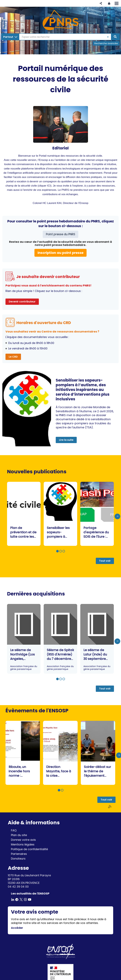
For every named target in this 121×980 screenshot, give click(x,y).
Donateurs (18, 859)
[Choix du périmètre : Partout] (10, 37)
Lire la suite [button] (66, 440)
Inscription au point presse (60, 253)
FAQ (14, 830)
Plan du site (19, 835)
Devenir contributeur (22, 302)
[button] (101, 3)
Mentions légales (23, 844)
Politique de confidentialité (29, 849)
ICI (49, 186)
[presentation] (117, 516)
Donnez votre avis (23, 840)
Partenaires (19, 854)
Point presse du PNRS (60, 234)
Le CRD (13, 357)
